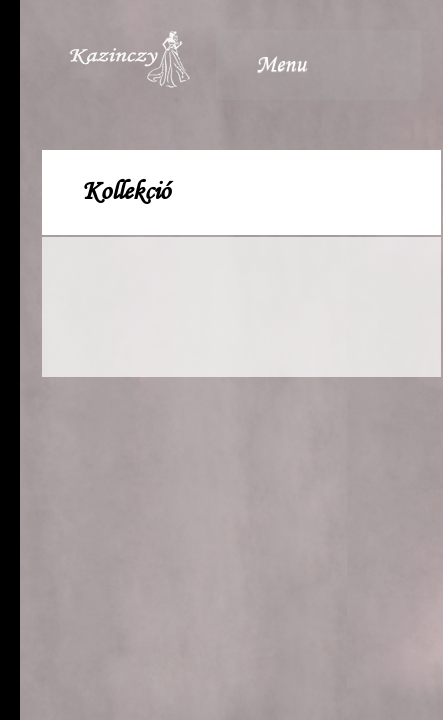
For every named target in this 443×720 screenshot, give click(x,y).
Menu (309, 65)
